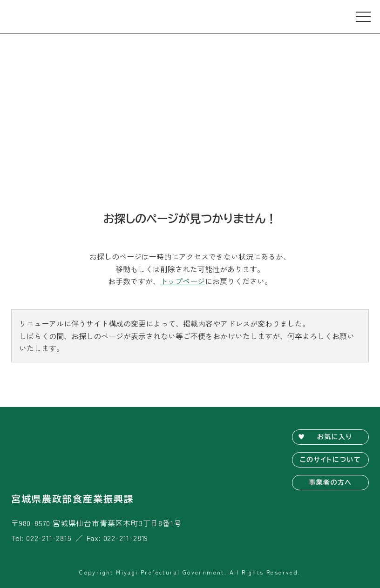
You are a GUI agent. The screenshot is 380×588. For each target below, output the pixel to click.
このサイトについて (330, 460)
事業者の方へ (330, 482)
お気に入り (335, 437)
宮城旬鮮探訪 (46, 17)
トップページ (183, 281)
